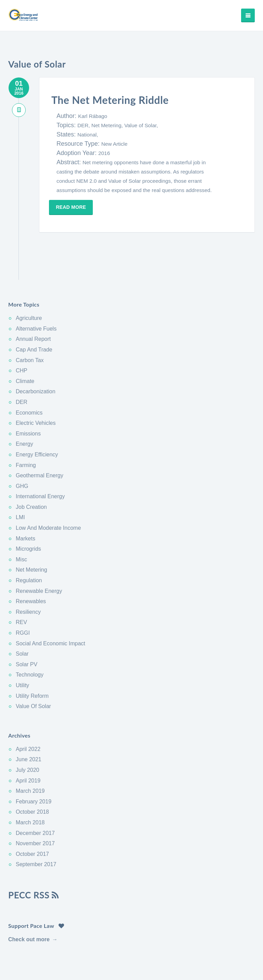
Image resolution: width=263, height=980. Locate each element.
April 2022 (28, 716)
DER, (84, 125)
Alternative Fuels (36, 295)
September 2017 (36, 831)
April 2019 (28, 747)
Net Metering (32, 537)
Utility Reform (32, 663)
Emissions (28, 400)
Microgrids (28, 516)
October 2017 (32, 821)
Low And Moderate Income (48, 495)
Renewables (31, 568)
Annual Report (33, 306)
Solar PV (27, 631)
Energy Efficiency (37, 422)
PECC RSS (34, 862)
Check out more (29, 906)
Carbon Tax (30, 327)
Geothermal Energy (40, 443)
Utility (22, 652)
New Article (115, 144)
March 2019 (30, 758)
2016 (104, 153)
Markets (26, 505)
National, (88, 135)
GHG (22, 453)
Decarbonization (36, 358)
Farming (26, 432)
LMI (20, 484)
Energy (24, 411)
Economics (29, 379)
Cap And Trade (34, 317)
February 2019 (34, 768)
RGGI (23, 600)
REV (21, 589)
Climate (25, 348)
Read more (73, 207)
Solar (22, 621)
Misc (21, 526)
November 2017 (35, 810)
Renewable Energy (39, 558)
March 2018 (30, 790)
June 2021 (29, 726)
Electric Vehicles (36, 390)
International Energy (40, 463)
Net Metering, (108, 125)
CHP (22, 338)
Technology (30, 642)
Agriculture (29, 285)
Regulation (29, 547)
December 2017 (35, 800)
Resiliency (28, 579)
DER (22, 369)
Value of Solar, (141, 125)
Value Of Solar (33, 673)
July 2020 (28, 737)
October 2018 (32, 779)
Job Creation (31, 474)
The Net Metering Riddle (117, 99)
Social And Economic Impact (51, 610)
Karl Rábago (93, 116)
